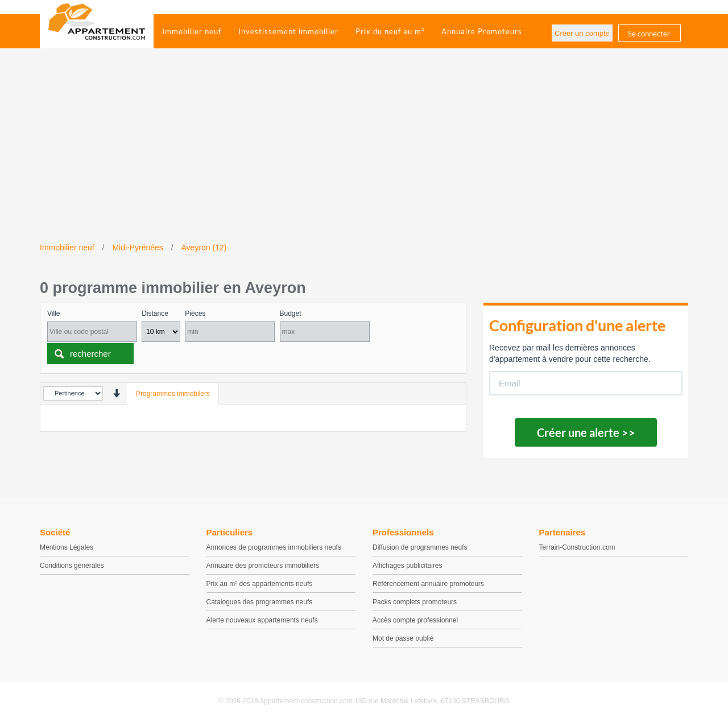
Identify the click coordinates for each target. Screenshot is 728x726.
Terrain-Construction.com (577, 547)
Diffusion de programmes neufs (420, 547)
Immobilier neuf (192, 31)
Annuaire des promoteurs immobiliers (263, 566)
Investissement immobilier (288, 31)
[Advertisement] (364, 156)
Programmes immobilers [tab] (173, 394)
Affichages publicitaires (408, 566)
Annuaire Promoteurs (482, 31)
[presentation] (116, 393)
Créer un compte (582, 33)
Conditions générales (72, 566)
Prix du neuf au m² (390, 31)
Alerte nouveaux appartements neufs (262, 620)
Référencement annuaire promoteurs (428, 584)
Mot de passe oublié (403, 638)
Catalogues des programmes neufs (260, 602)
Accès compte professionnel (415, 620)
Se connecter (649, 34)
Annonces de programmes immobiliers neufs (274, 547)
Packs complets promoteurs (415, 602)
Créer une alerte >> (586, 432)
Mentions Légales (67, 547)
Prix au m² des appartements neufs (260, 584)
